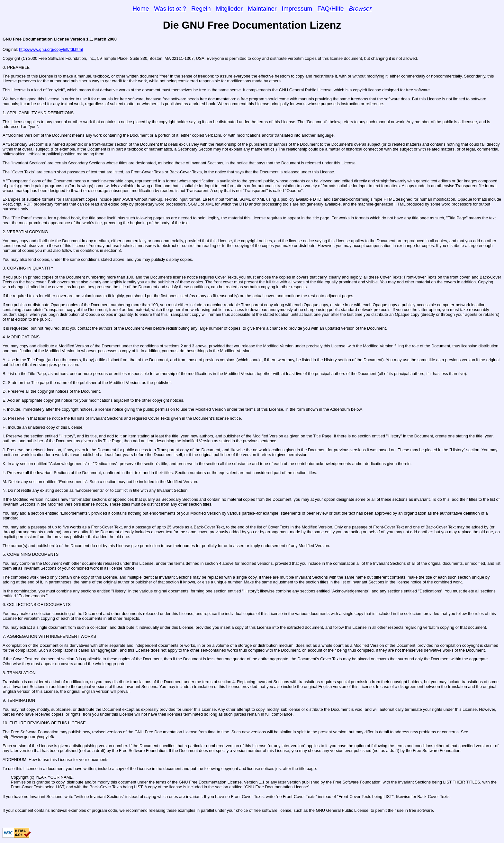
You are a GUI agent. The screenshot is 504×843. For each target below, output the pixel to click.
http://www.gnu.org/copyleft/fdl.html (51, 49)
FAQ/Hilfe (330, 9)
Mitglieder (229, 9)
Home (141, 9)
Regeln (201, 9)
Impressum (297, 9)
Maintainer (262, 9)
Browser (360, 9)
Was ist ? (170, 9)
